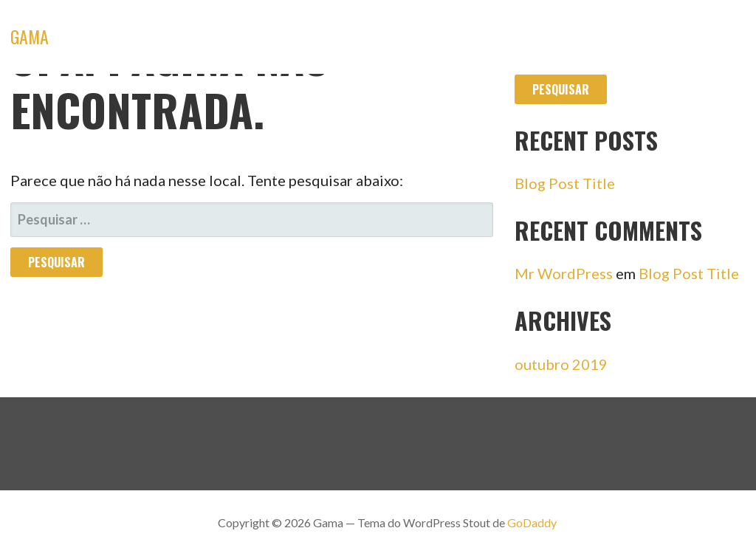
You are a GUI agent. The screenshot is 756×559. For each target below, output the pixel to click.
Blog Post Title (565, 183)
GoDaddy (532, 522)
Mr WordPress (564, 273)
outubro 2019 (561, 364)
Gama (30, 36)
